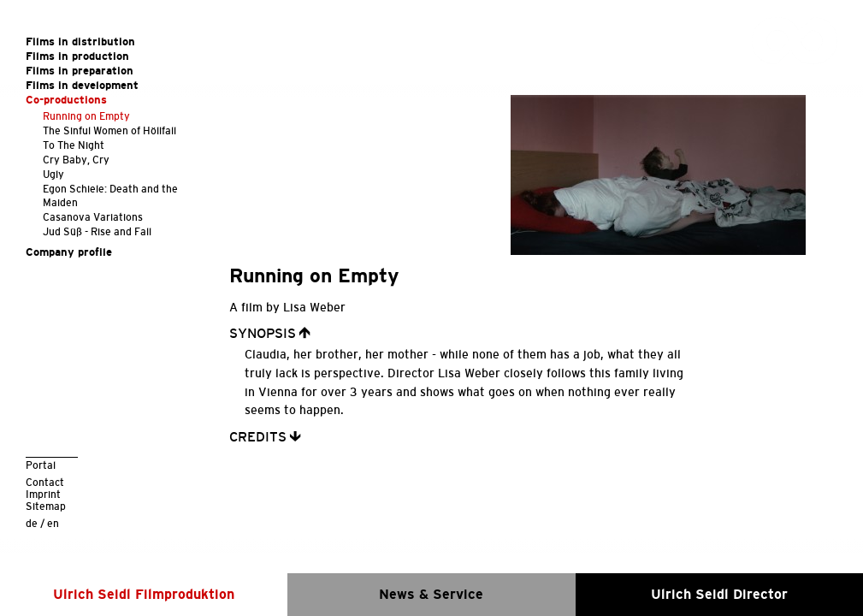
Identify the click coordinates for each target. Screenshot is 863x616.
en (53, 523)
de (32, 523)
